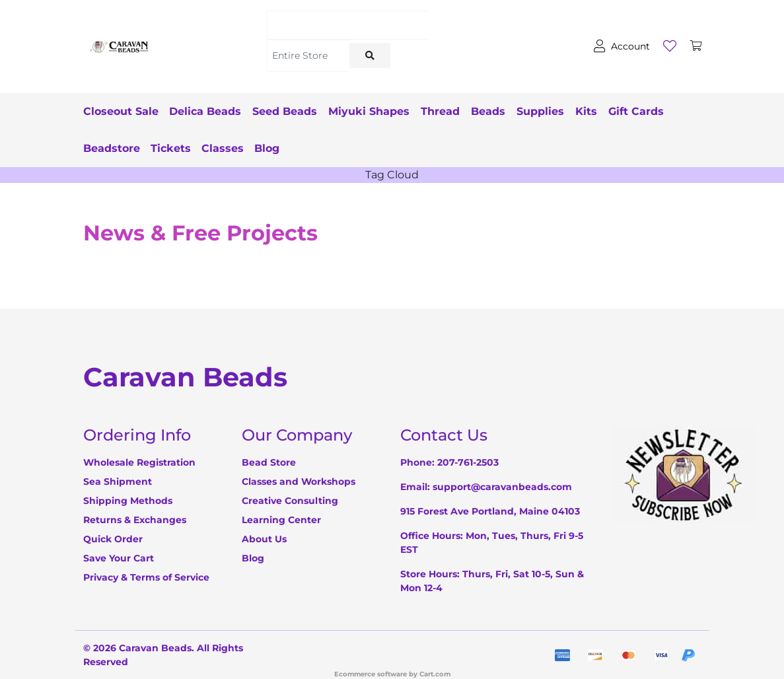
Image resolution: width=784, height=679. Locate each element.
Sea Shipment (118, 482)
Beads (512, 111)
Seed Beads (295, 111)
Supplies (569, 111)
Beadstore (178, 148)
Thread (459, 111)
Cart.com (435, 674)
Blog (338, 148)
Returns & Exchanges (135, 520)
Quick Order (113, 539)
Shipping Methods (128, 501)
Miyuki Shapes (383, 111)
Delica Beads (210, 111)
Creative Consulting (290, 501)
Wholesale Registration (139, 462)
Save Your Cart (119, 558)
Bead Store (269, 462)
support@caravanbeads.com (502, 487)
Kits (619, 111)
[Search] (347, 25)
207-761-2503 (468, 462)
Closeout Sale (121, 111)
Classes (294, 148)
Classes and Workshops (299, 482)
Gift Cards (111, 148)
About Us (264, 539)
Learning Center (281, 520)
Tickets (237, 148)
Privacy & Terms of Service (146, 577)
